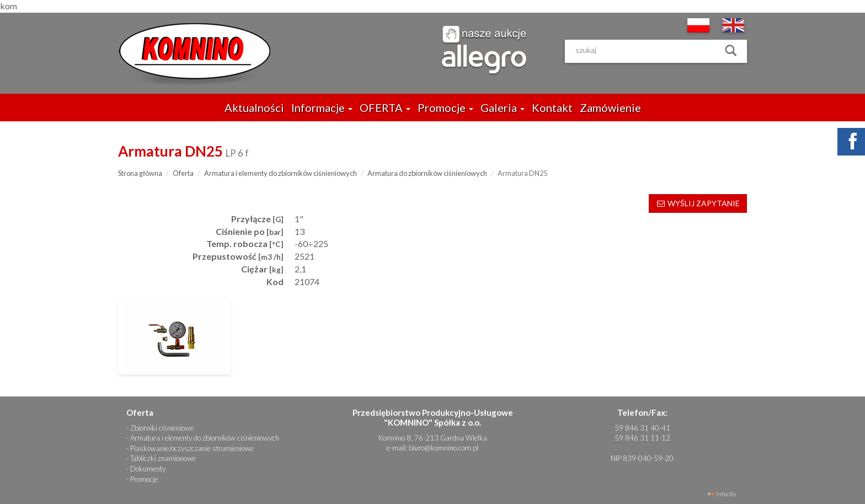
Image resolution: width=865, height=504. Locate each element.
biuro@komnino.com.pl (444, 448)
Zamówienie (610, 108)
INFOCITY (726, 494)
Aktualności (254, 108)
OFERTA (385, 108)
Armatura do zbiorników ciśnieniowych (427, 173)
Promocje (445, 108)
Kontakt (552, 108)
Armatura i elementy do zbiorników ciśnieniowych (281, 173)
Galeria (503, 108)
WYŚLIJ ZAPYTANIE (698, 203)
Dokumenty (148, 469)
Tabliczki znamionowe (163, 458)
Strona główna (140, 173)
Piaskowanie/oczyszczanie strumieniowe (192, 448)
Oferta (183, 173)
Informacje (322, 108)
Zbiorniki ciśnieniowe (162, 428)
